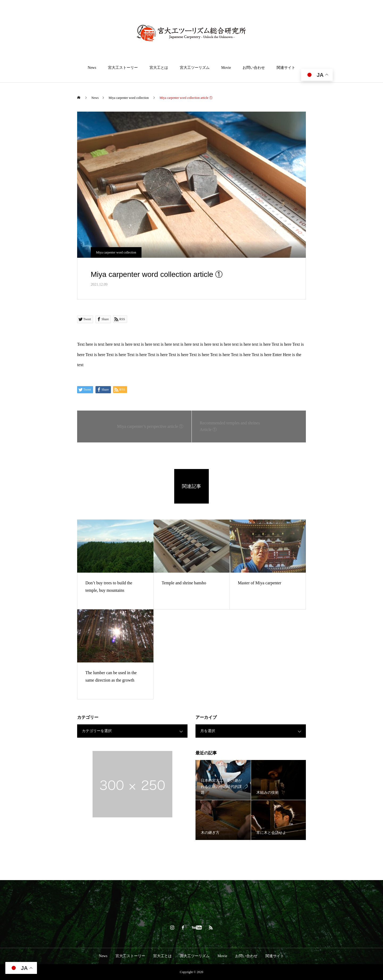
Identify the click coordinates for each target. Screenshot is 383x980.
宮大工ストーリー (123, 68)
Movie (226, 68)
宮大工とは (159, 68)
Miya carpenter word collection (116, 252)
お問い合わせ (254, 68)
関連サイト (286, 68)
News (92, 68)
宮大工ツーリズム (195, 68)
